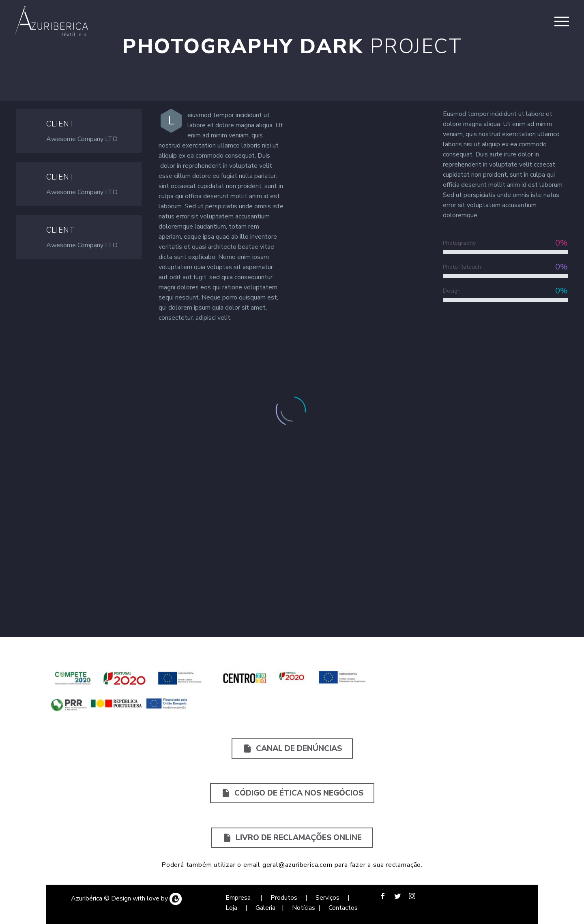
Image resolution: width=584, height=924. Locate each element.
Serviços (328, 898)
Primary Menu (562, 21)
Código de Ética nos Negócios (292, 793)
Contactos (343, 908)
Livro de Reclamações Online (292, 838)
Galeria (265, 908)
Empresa (239, 898)
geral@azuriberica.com (297, 865)
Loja (232, 908)
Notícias (304, 908)
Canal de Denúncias (292, 749)
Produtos (283, 898)
